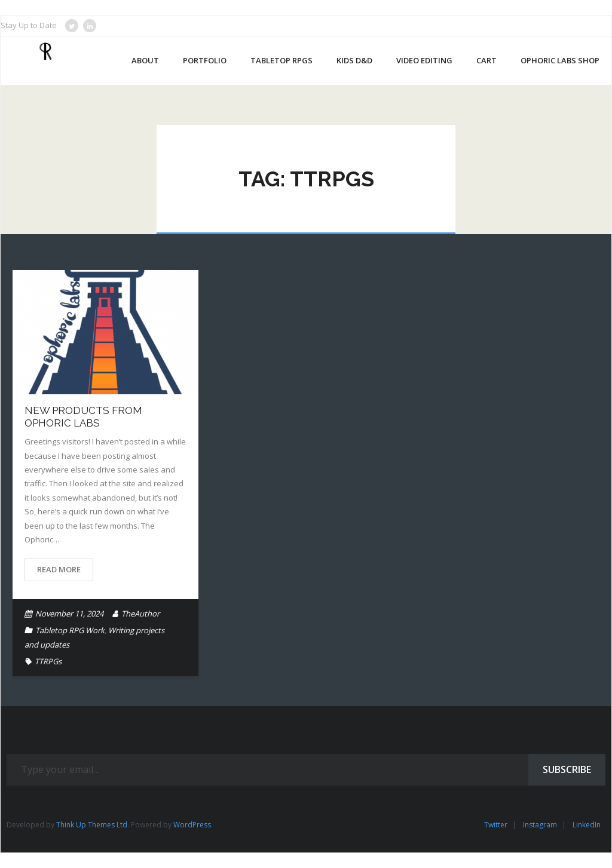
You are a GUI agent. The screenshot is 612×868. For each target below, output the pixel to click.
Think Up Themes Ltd (92, 825)
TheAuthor (140, 614)
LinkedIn (587, 825)
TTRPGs (48, 661)
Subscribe (567, 769)
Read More (59, 569)
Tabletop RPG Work (70, 630)
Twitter (496, 825)
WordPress (192, 825)
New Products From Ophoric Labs (83, 416)
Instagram (540, 825)
